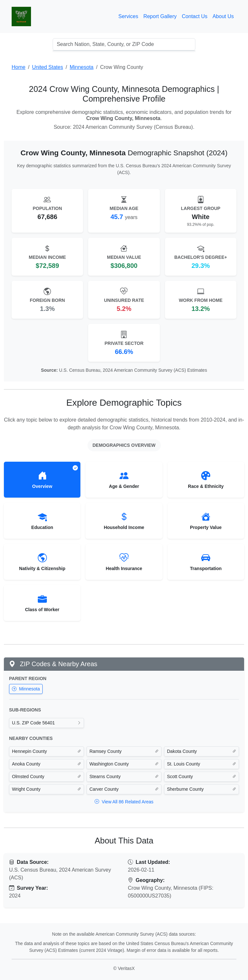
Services (128, 16)
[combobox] (124, 44)
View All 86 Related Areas (124, 802)
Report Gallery (160, 16)
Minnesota (26, 689)
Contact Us (195, 16)
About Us (223, 16)
